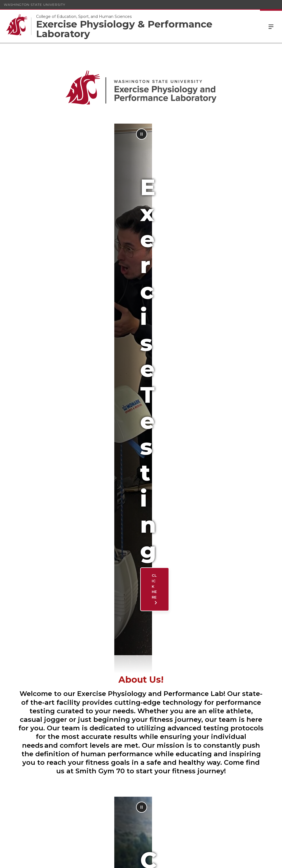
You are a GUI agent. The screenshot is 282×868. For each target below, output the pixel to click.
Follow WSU (260, 860)
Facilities (224, 661)
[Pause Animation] (272, 134)
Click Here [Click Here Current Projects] (49, 561)
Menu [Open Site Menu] (271, 26)
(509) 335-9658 (170, 836)
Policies (214, 860)
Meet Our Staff (54, 661)
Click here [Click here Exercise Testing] (49, 234)
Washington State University (35, 5)
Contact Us (137, 661)
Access (194, 860)
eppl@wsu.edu (121, 713)
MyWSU (235, 860)
